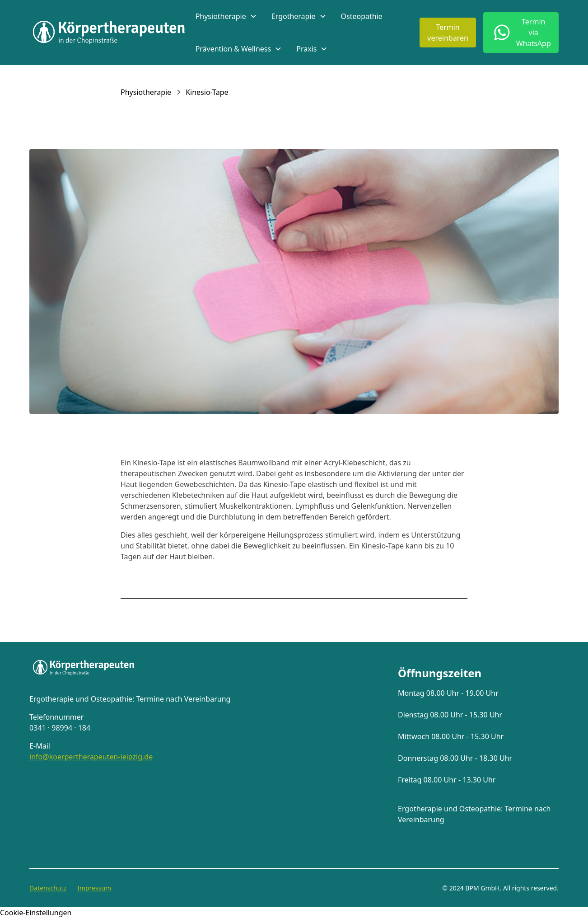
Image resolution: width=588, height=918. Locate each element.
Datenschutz (48, 888)
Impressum (94, 888)
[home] (109, 32)
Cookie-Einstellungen (36, 913)
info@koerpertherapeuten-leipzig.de (91, 757)
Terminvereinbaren (448, 33)
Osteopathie (362, 16)
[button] (226, 16)
